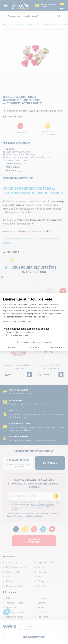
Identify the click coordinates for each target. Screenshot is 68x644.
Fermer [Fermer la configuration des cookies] (11, 348)
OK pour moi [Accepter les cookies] (57, 348)
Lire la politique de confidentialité (17, 321)
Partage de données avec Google (20, 332)
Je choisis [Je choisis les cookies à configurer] (34, 348)
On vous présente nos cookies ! (19, 335)
